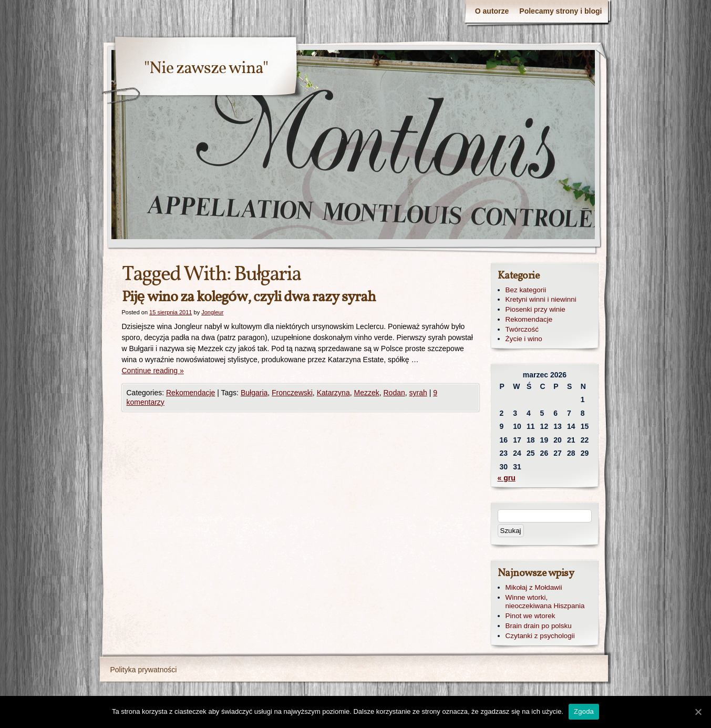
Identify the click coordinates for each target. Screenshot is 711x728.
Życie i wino (524, 339)
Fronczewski (292, 393)
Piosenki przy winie (535, 309)
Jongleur (212, 312)
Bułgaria (254, 393)
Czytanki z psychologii (540, 636)
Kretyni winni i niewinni (541, 299)
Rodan (394, 393)
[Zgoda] (698, 712)
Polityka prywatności (144, 670)
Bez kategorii (526, 290)
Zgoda (584, 711)
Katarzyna (333, 393)
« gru (507, 478)
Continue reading (153, 371)
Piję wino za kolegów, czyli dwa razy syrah (249, 297)
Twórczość (522, 329)
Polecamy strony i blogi (560, 11)
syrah (418, 393)
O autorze (492, 11)
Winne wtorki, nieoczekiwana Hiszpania (545, 602)
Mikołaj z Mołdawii (534, 587)
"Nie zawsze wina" (206, 69)
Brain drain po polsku (539, 626)
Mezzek (366, 393)
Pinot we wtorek (530, 616)
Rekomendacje (190, 393)
